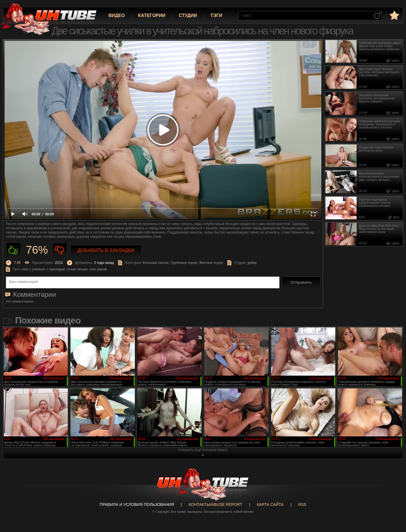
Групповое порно (184, 263)
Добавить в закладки (106, 250)
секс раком (98, 269)
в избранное (394, 15)
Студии (188, 15)
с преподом (56, 269)
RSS (302, 504)
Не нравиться (60, 250)
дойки (252, 263)
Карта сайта (270, 504)
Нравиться (13, 250)
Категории (152, 15)
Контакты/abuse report (216, 504)
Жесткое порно (211, 263)
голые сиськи (77, 269)
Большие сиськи (156, 263)
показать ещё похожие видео (203, 450)
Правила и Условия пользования (137, 504)
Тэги (216, 15)
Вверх (393, 501)
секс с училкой (33, 269)
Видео (117, 15)
